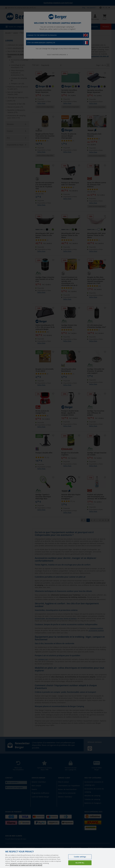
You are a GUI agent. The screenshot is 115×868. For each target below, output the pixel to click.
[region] (57, 858)
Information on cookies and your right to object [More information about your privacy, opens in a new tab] (26, 865)
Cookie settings (80, 857)
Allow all (80, 863)
